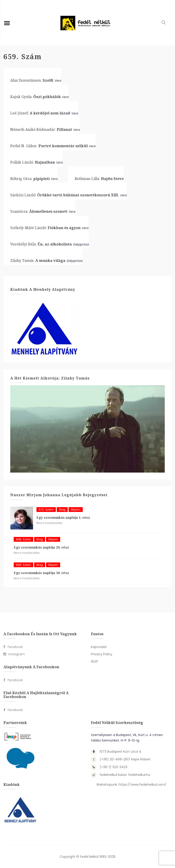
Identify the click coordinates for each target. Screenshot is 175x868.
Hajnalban (33, 162)
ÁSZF (95, 661)
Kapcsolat (99, 647)
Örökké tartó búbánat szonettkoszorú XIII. (65, 195)
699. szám (23, 565)
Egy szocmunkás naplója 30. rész (41, 573)
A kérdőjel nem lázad (40, 113)
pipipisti (30, 179)
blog (62, 510)
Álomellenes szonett (39, 211)
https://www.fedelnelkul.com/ (143, 784)
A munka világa (38, 261)
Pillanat (41, 129)
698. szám (23, 539)
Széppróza (81, 244)
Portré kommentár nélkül (49, 146)
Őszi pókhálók (36, 97)
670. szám (46, 510)
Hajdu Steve (99, 179)
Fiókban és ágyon (45, 228)
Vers (58, 81)
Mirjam (76, 510)
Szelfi (32, 80)
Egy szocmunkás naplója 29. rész (41, 547)
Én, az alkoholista (41, 244)
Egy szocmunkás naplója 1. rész (63, 518)
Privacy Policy (102, 654)
